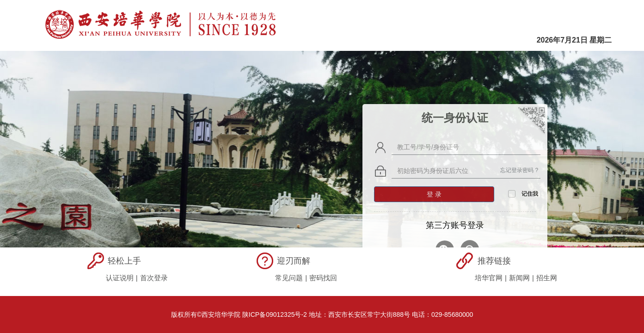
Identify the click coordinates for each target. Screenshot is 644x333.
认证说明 (120, 278)
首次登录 (154, 278)
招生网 (547, 278)
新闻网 (519, 278)
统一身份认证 (455, 118)
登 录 (434, 194)
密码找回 (323, 278)
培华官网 (489, 278)
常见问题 (289, 278)
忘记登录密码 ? (519, 170)
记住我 (530, 194)
